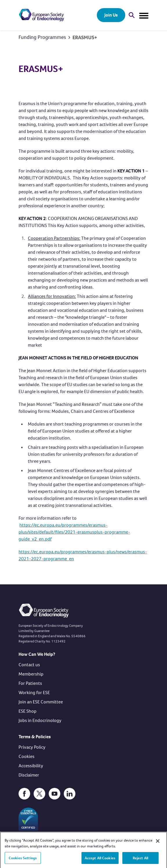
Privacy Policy (32, 747)
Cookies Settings (23, 859)
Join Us (111, 15)
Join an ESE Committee (41, 702)
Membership (31, 674)
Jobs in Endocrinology (40, 720)
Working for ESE (34, 693)
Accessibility (31, 766)
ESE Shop (28, 711)
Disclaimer (29, 775)
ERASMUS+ (85, 37)
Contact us (29, 665)
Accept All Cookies (100, 859)
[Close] (158, 842)
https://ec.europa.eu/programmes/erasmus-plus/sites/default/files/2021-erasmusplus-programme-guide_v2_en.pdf (74, 532)
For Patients (30, 683)
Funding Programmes (42, 37)
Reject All (140, 859)
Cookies (27, 756)
